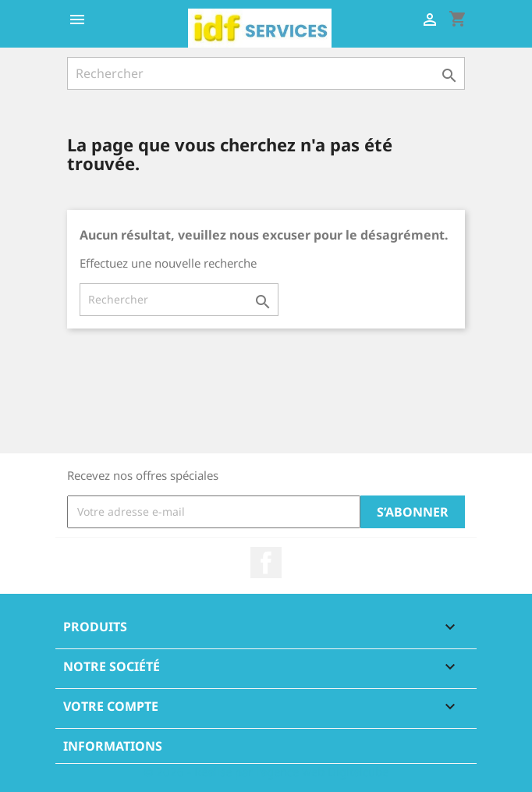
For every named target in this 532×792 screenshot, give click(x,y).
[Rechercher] (266, 73)
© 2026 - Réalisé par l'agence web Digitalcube (266, 772)
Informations (113, 746)
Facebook (266, 563)
